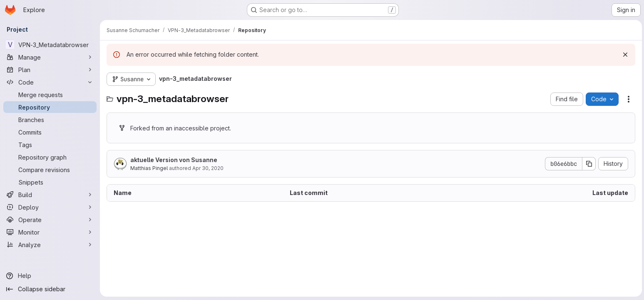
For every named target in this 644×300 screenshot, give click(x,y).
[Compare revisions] (50, 170)
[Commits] (50, 132)
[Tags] (50, 145)
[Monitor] (50, 232)
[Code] (50, 82)
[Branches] (50, 120)
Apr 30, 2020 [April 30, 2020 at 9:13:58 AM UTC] (208, 168)
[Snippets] (50, 182)
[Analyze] (50, 245)
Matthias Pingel (149, 168)
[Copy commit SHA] (588, 164)
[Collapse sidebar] (50, 289)
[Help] (50, 276)
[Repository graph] (50, 157)
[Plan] (50, 70)
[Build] (50, 195)
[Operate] (50, 220)
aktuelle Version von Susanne (174, 160)
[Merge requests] (50, 95)
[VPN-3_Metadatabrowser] (50, 45)
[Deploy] (50, 207)
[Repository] (50, 107)
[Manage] (50, 57)
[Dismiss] (624, 55)
